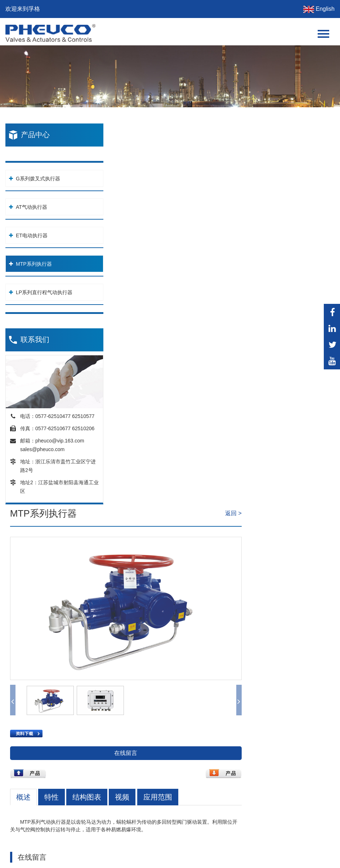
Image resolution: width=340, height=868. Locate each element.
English (319, 9)
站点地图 (83, 860)
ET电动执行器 (32, 237)
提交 (228, 602)
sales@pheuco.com (42, 464)
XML (63, 860)
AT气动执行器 (32, 209)
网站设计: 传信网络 (31, 860)
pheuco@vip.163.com (60, 455)
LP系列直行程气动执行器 (44, 294)
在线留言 (228, 364)
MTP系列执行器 (34, 266)
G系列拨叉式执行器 (38, 180)
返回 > (326, 134)
